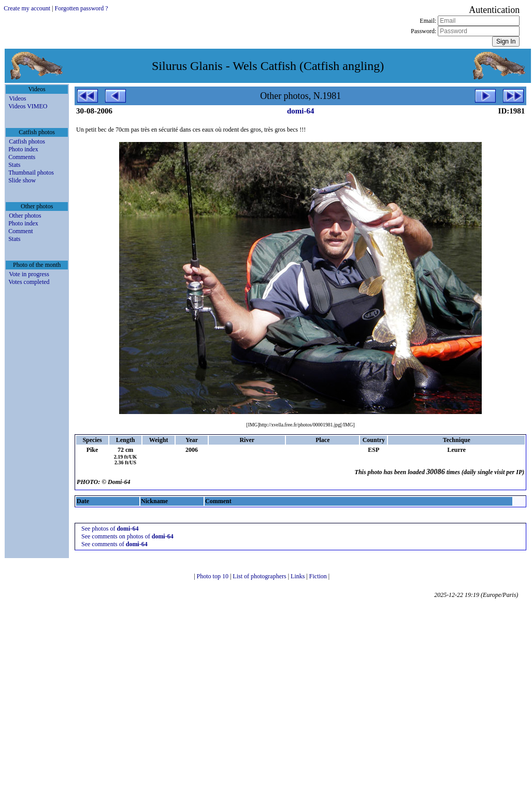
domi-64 (301, 111)
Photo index (23, 149)
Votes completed (29, 282)
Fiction (319, 576)
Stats (14, 165)
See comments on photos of (127, 536)
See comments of (114, 544)
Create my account (27, 8)
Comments (22, 157)
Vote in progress (29, 274)
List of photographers (260, 576)
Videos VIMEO (28, 106)
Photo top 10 (213, 576)
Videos (17, 98)
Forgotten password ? (82, 8)
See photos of (110, 529)
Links (298, 576)
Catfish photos (27, 141)
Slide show (22, 180)
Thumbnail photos (31, 173)
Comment (20, 231)
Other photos (25, 216)
